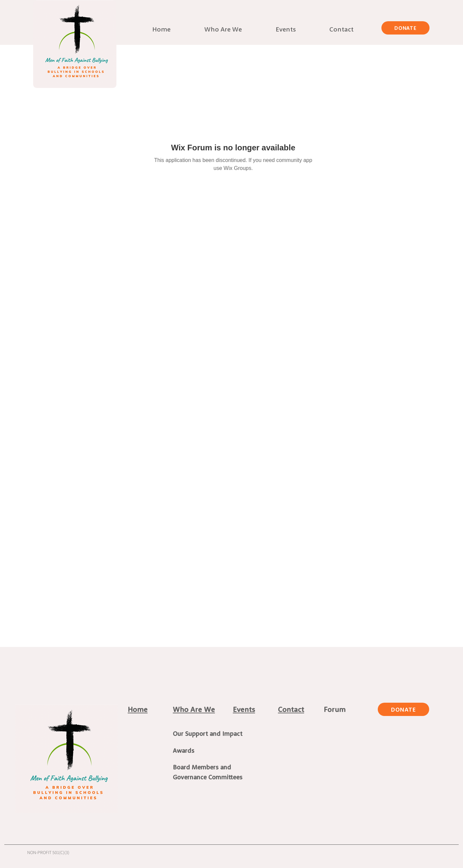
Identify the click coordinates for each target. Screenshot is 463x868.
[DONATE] (405, 28)
